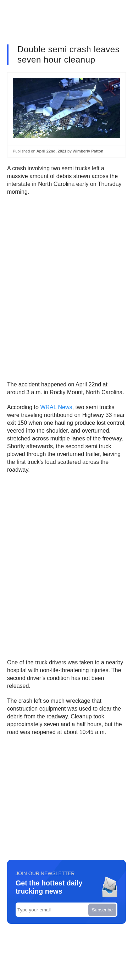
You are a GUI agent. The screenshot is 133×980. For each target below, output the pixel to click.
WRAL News (56, 407)
